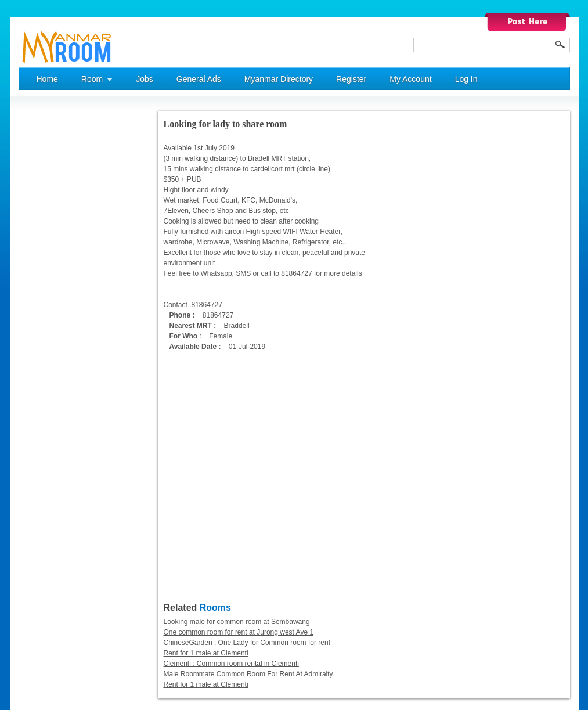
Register (351, 79)
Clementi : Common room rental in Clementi (231, 664)
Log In (466, 79)
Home (47, 79)
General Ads (199, 79)
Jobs (145, 79)
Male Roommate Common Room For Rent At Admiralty (248, 674)
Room (92, 79)
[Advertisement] (65, 285)
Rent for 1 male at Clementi (206, 653)
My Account (410, 79)
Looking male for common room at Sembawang (237, 622)
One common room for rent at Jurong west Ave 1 (239, 632)
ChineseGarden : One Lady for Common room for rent (247, 643)
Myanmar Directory (279, 79)
